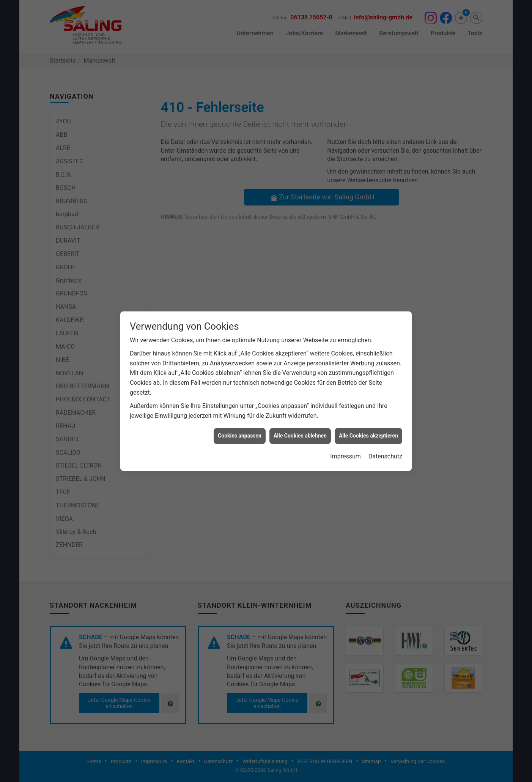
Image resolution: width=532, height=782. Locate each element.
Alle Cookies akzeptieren (368, 426)
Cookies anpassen (240, 426)
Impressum (345, 446)
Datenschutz (385, 446)
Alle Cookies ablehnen (300, 426)
